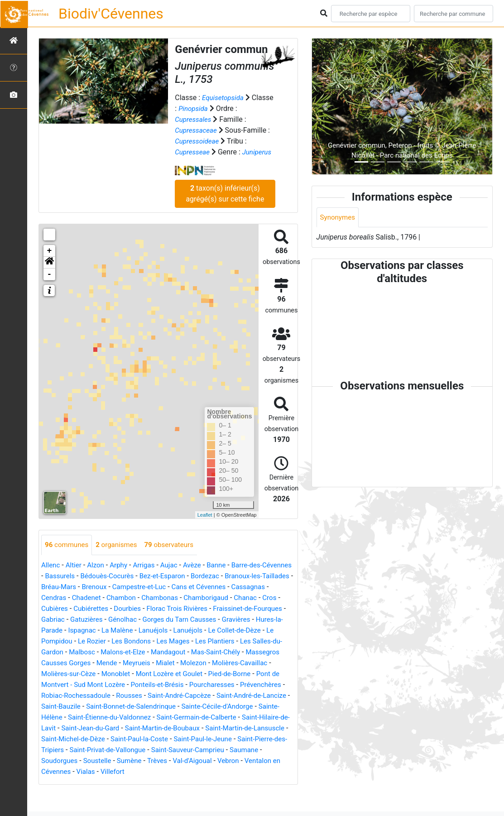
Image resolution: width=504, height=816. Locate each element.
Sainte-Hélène (228, 728)
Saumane (269, 772)
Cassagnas (96, 609)
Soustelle (101, 783)
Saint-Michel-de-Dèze (75, 761)
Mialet (55, 685)
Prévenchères (178, 707)
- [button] (50, 285)
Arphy (122, 576)
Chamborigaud (65, 620)
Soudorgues (60, 783)
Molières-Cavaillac (134, 685)
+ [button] (50, 262)
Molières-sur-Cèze (197, 685)
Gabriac (164, 631)
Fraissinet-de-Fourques (109, 631)
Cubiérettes (197, 620)
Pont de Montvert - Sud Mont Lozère (208, 696)
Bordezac (247, 587)
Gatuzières (199, 631)
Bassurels (94, 587)
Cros (132, 620)
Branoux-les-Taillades (75, 598)
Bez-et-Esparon (202, 587)
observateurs (175, 556)
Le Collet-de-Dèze (106, 652)
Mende (248, 674)
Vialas (88, 794)
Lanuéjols (273, 641)
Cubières (159, 620)
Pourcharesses (127, 707)
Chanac (106, 620)
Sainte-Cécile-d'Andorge (162, 728)
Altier (75, 576)
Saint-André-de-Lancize (184, 718)
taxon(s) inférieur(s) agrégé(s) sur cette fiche (225, 204)
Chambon (204, 609)
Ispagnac (198, 641)
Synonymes (339, 218)
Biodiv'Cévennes (111, 14)
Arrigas (149, 576)
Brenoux (171, 598)
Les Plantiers (90, 663)
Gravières (106, 641)
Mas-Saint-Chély (110, 674)
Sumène (134, 783)
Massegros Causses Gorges (186, 674)
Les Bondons (244, 652)
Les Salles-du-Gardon (150, 663)
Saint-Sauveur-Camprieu (210, 772)
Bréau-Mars (134, 598)
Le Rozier (202, 652)
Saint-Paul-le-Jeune (212, 761)
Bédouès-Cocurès (144, 587)
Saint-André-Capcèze (108, 718)
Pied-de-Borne (122, 696)
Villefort (116, 794)
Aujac (175, 576)
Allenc (51, 576)
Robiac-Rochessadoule (243, 707)
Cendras (133, 609)
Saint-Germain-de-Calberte (177, 739)
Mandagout (60, 674)
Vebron (238, 783)
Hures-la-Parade (152, 641)
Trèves (163, 783)
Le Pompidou (161, 652)
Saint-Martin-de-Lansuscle (240, 750)
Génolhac (237, 631)
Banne (225, 576)
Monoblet (247, 685)
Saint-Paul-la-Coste (145, 761)
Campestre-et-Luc (219, 598)
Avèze (199, 576)
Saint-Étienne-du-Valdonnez (85, 739)
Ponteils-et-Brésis (69, 707)
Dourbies (236, 620)
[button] (49, 274)
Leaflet (205, 526)
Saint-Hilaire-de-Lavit (259, 739)
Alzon (98, 576)
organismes (120, 556)
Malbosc (204, 663)
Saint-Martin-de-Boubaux (152, 750)
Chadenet (167, 609)
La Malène (235, 641)
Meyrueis (280, 674)
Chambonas (245, 609)
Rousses (55, 718)
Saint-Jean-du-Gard (76, 750)
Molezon (84, 685)
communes (68, 556)
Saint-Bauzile (248, 718)
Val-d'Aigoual (200, 783)
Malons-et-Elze (247, 663)
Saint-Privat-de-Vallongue (125, 772)
